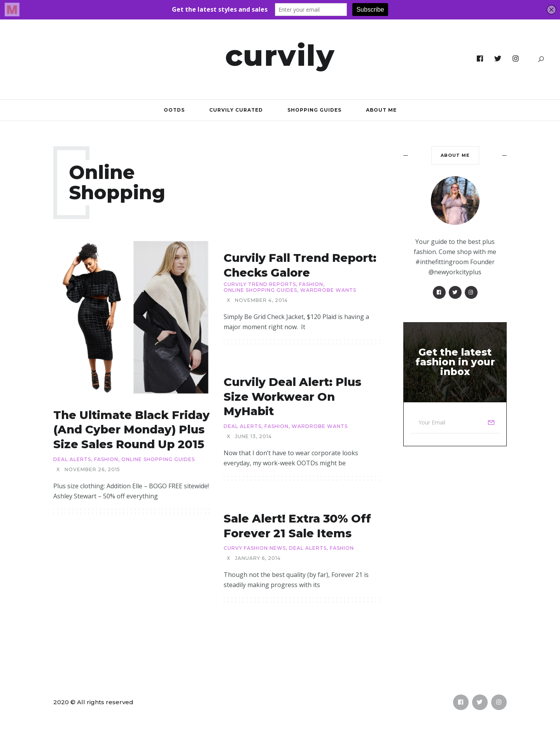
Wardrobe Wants (328, 290)
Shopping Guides (314, 110)
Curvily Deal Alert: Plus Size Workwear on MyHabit (292, 396)
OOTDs (174, 110)
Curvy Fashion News (255, 548)
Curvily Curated (236, 110)
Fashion (106, 459)
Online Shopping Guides (158, 459)
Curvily (280, 55)
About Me (381, 110)
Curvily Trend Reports (260, 284)
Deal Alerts (72, 459)
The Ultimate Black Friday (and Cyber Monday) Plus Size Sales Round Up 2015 (131, 430)
